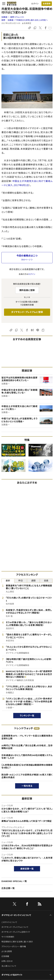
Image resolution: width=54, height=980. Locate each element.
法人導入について (9, 966)
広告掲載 (5, 956)
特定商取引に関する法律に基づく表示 (17, 942)
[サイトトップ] (12, 4)
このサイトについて (9, 922)
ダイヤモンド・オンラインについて (16, 915)
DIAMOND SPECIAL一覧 (14, 881)
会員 (46, 581)
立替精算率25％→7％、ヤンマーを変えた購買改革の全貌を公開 (27, 737)
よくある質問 (7, 951)
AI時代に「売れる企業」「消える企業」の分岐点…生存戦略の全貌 (27, 747)
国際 (3, 20)
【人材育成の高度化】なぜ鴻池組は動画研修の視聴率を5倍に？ (27, 766)
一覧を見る (27, 786)
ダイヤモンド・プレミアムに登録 (27, 312)
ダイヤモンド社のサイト (12, 975)
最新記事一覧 (27, 869)
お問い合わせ (7, 961)
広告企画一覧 (8, 888)
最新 (8, 581)
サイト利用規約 (8, 937)
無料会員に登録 (27, 290)
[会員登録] (47, 4)
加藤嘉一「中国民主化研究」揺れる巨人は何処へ (28, 20)
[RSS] (40, 905)
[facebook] (27, 905)
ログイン (35, 4)
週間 (33, 581)
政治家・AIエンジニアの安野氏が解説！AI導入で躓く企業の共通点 (27, 776)
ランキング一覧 (27, 716)
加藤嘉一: (13, 17)
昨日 (21, 581)
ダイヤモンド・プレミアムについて (15, 927)
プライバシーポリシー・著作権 (14, 947)
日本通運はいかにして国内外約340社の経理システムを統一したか (27, 757)
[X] (15, 905)
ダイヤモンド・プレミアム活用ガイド (16, 932)
